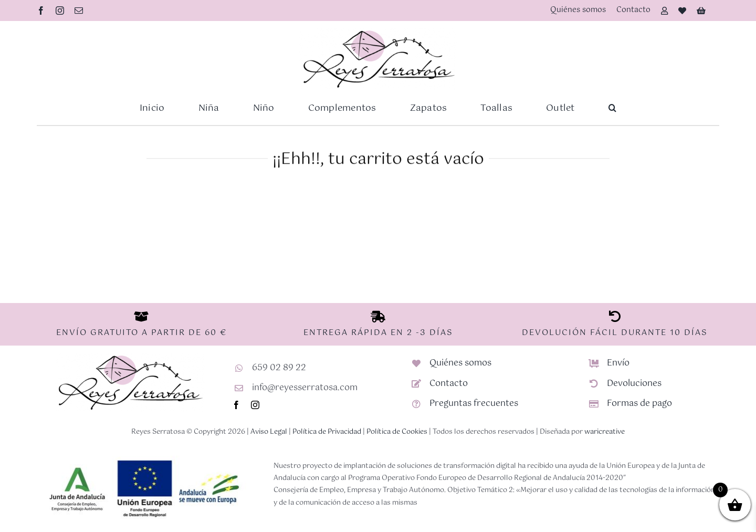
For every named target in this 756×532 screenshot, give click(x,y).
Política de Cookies (397, 432)
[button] (612, 108)
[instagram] (60, 11)
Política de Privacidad (327, 432)
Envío (618, 363)
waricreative (605, 432)
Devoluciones (634, 384)
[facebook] (41, 11)
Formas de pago (639, 404)
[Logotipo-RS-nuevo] (378, 32)
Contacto (449, 384)
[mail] (79, 11)
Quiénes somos (460, 363)
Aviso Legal (269, 432)
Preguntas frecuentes (474, 404)
